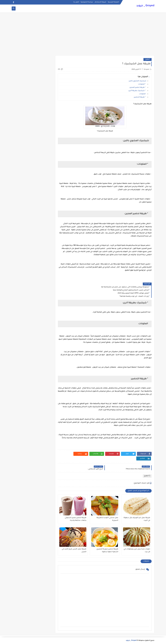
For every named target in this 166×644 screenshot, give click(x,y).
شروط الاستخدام (101, 2)
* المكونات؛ (142, 84)
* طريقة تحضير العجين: (138, 88)
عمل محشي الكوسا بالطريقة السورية (107, 519)
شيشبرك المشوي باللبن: (137, 81)
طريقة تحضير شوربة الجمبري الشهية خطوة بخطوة (107, 550)
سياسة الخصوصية (87, 2)
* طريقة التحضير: (140, 97)
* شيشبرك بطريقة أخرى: (137, 91)
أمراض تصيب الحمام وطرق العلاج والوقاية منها (131, 290)
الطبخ (148, 59)
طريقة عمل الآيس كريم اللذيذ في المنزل (74, 550)
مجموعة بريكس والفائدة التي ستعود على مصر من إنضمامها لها (125, 287)
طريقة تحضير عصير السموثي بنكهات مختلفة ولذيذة (76, 519)
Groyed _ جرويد (145, 6)
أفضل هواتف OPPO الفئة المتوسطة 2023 (133, 293)
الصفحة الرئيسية (113, 2)
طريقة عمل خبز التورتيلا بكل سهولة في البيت (137, 519)
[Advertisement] (83, 35)
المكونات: (143, 94)
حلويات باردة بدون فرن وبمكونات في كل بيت (137, 550)
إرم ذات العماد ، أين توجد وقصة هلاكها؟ (134, 296)
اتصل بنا (76, 2)
